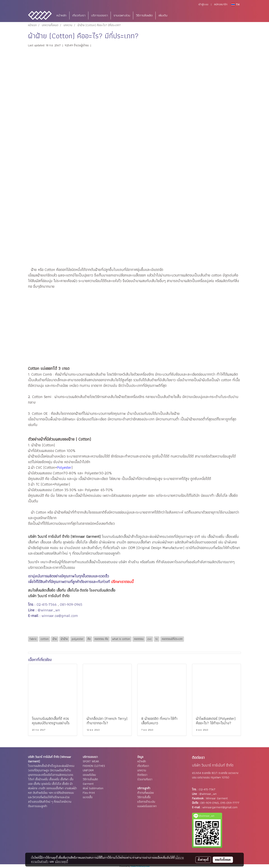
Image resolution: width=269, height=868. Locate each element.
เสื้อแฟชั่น (232, 536)
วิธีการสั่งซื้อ (144, 797)
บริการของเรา (99, 15)
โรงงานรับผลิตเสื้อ (115, 536)
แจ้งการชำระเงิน (146, 802)
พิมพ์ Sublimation (93, 788)
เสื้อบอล (46, 542)
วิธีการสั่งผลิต (144, 15)
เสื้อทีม (57, 542)
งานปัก (121, 542)
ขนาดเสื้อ (88, 797)
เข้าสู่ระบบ (203, 4)
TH (235, 4)
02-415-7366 (47, 604)
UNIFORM (88, 770)
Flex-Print (89, 793)
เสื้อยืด (93, 542)
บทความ (142, 770)
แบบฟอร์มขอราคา (147, 806)
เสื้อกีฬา (34, 542)
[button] (176, 15)
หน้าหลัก (61, 15)
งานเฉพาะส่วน (122, 15)
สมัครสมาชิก (221, 4)
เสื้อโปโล (82, 542)
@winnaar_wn (49, 610)
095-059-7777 (230, 803)
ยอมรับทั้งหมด (223, 860)
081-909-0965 (71, 604)
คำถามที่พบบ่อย (146, 793)
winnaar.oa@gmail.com (60, 616)
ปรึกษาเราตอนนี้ (122, 582)
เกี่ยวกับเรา (79, 15)
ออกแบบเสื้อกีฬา (139, 542)
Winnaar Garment (217, 798)
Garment (88, 784)
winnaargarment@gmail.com (220, 807)
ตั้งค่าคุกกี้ (203, 860)
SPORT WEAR (91, 761)
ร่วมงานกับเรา (145, 779)
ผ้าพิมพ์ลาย (107, 542)
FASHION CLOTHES (94, 766)
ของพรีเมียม (89, 775)
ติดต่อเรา (142, 775)
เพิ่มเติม (163, 15)
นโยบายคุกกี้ (61, 861)
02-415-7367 (207, 789)
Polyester (64, 467)
